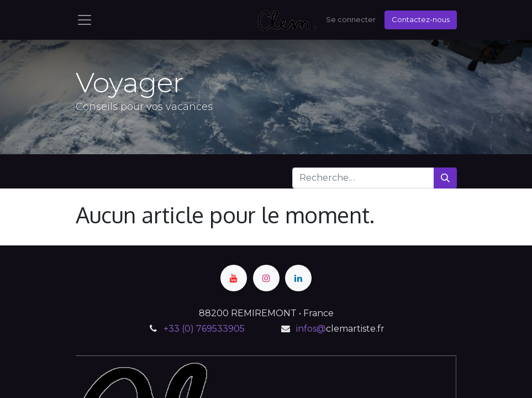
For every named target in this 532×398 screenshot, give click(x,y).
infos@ (311, 329)
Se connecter (351, 19)
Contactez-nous (421, 19)
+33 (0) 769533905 (204, 329)
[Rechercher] (445, 178)
